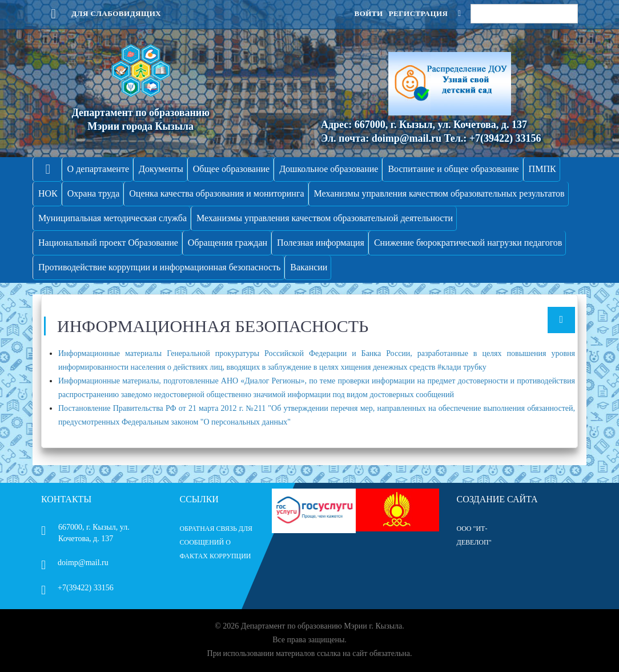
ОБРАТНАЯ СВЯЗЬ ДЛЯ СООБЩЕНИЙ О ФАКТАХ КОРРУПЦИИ (216, 542)
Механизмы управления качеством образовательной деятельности (325, 218)
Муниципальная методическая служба (112, 218)
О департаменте (98, 169)
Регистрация (419, 13)
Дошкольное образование (329, 169)
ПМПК (542, 169)
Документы (161, 169)
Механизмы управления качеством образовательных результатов (439, 193)
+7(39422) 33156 (77, 588)
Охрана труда (94, 193)
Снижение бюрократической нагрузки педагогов (468, 243)
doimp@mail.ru (75, 563)
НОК (48, 193)
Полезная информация (321, 243)
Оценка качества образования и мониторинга (216, 193)
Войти (368, 13)
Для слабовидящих (101, 13)
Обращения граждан (228, 243)
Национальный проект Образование (108, 243)
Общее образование (231, 169)
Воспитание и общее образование (453, 169)
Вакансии (309, 267)
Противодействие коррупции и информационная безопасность (159, 267)
